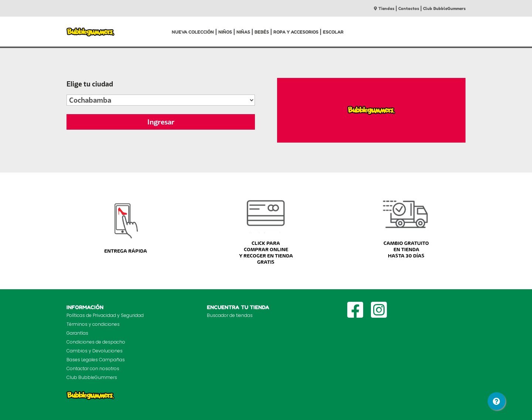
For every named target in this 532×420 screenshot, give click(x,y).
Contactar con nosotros (93, 368)
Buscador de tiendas (230, 315)
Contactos (409, 8)
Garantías (77, 333)
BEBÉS (262, 32)
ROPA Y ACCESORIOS (296, 32)
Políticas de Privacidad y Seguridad (105, 315)
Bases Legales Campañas (96, 360)
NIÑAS (243, 32)
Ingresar (161, 122)
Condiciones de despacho (96, 342)
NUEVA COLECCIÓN (193, 32)
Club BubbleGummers (444, 8)
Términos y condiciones (93, 324)
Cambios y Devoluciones (95, 351)
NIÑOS (225, 32)
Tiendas (384, 8)
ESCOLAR (333, 32)
